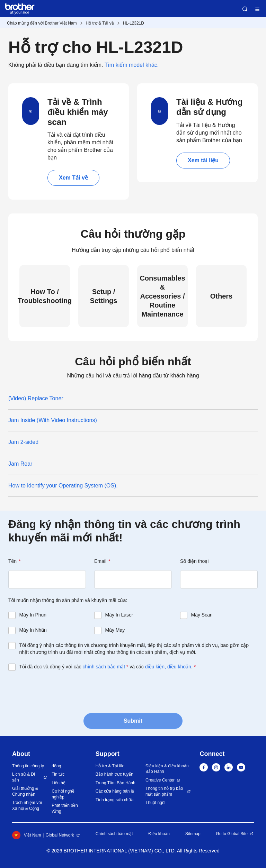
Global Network (60, 835)
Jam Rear (20, 464)
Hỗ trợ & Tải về (100, 23)
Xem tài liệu (203, 160)
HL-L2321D (134, 23)
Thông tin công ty (28, 766)
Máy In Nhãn (33, 630)
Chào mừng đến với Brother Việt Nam (42, 23)
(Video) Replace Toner (36, 398)
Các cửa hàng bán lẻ (115, 791)
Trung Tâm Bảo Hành (116, 783)
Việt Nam (26, 835)
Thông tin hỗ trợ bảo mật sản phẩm (164, 791)
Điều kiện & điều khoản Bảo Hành (167, 769)
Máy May (115, 630)
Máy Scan (202, 615)
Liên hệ (59, 783)
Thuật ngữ (155, 803)
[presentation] (61, 691)
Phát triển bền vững (65, 808)
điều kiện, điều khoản (168, 667)
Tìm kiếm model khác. (132, 65)
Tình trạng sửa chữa (115, 800)
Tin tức (58, 774)
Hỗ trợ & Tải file (110, 766)
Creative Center (160, 780)
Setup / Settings (104, 296)
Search (245, 9)
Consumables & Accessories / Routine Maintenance (162, 296)
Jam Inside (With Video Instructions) (53, 420)
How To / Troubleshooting (45, 296)
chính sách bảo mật (104, 667)
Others (221, 296)
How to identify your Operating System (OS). (63, 486)
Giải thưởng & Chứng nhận (25, 791)
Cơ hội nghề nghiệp (63, 794)
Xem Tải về (73, 178)
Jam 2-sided (23, 442)
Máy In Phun (33, 615)
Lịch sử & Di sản (24, 777)
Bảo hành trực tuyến (114, 774)
